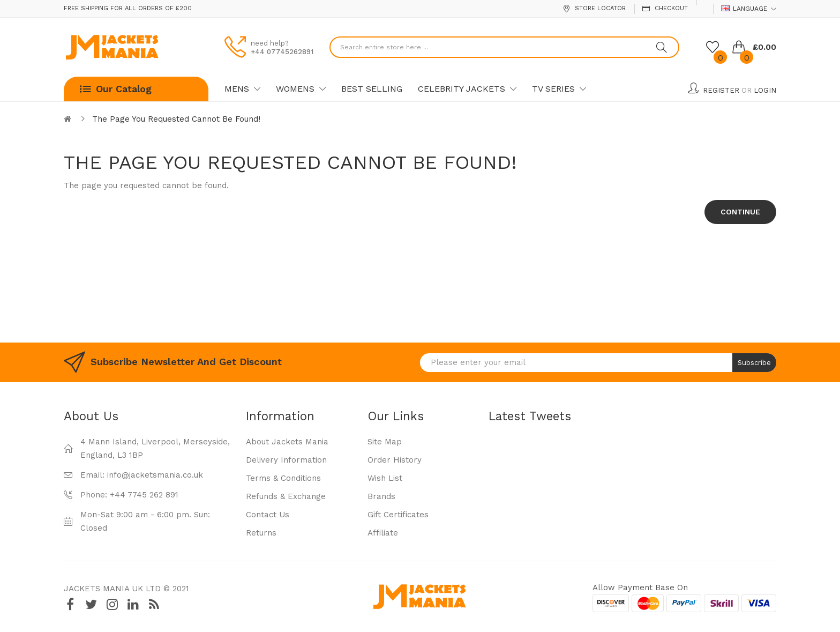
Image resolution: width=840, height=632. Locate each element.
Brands (381, 496)
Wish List (385, 478)
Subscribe (754, 363)
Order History (395, 460)
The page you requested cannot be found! (176, 119)
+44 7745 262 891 (144, 495)
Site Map (385, 442)
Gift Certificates (398, 515)
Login (765, 90)
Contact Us (268, 515)
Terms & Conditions (283, 478)
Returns (261, 533)
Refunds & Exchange (286, 496)
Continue (740, 212)
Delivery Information (286, 460)
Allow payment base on (640, 588)
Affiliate (383, 533)
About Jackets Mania (287, 442)
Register (721, 90)
